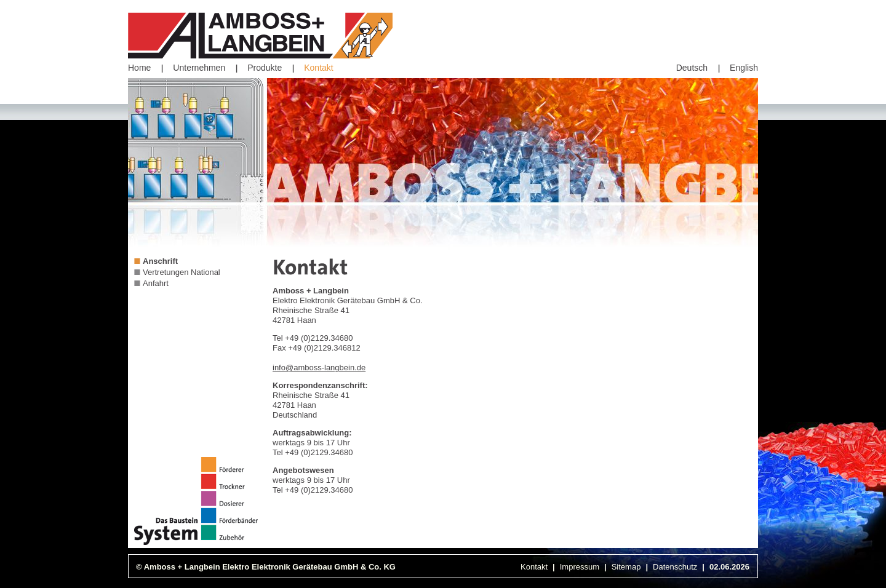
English (744, 68)
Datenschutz (675, 567)
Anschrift (160, 261)
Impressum (580, 567)
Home (139, 68)
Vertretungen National (182, 272)
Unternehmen (199, 68)
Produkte (265, 68)
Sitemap (626, 567)
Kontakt (318, 68)
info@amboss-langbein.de (319, 367)
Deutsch (692, 68)
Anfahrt (156, 283)
